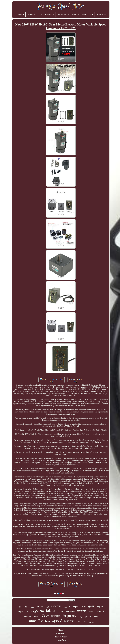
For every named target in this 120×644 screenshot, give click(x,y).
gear (91, 606)
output (20, 612)
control (100, 611)
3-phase (92, 622)
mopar (100, 607)
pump (96, 617)
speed (57, 620)
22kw (27, 607)
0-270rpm (74, 607)
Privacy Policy (61, 637)
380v (21, 607)
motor (82, 611)
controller (35, 621)
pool (47, 607)
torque (33, 607)
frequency (69, 616)
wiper (65, 607)
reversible (60, 612)
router (91, 612)
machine (27, 616)
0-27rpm (81, 617)
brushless (79, 622)
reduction (70, 612)
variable (47, 611)
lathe (48, 621)
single (35, 611)
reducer (69, 621)
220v (45, 615)
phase (88, 616)
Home (61, 630)
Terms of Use (61, 640)
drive (40, 606)
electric (56, 606)
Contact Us (61, 633)
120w (83, 606)
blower (37, 616)
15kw (27, 612)
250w (85, 622)
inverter (56, 616)
